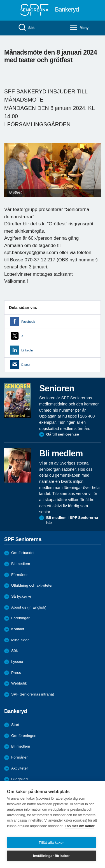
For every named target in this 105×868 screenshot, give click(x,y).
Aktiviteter (20, 768)
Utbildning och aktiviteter (32, 585)
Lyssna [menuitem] (17, 662)
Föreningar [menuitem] (20, 618)
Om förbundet (23, 553)
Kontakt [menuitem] (18, 629)
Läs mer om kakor (80, 826)
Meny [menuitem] (79, 28)
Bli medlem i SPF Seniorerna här (72, 520)
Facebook (28, 322)
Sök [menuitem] (26, 28)
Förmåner (19, 575)
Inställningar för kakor (51, 856)
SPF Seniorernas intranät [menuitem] (33, 694)
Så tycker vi (21, 596)
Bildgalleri (19, 779)
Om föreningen (24, 736)
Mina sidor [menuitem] (20, 640)
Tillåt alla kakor (52, 843)
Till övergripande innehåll (0, 0)
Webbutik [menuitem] (19, 683)
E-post (26, 365)
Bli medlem (21, 564)
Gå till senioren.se (63, 434)
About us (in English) (29, 607)
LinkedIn (27, 350)
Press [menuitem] (16, 673)
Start (15, 725)
